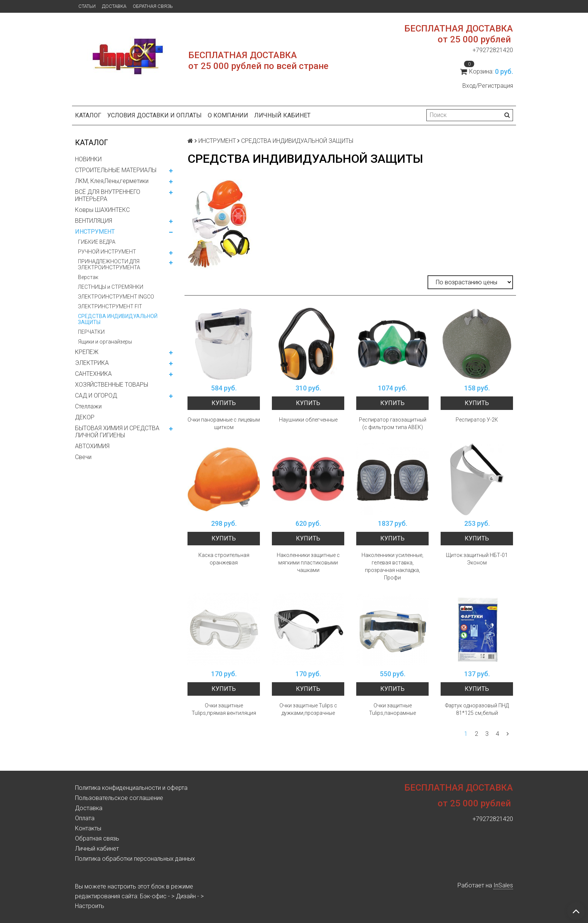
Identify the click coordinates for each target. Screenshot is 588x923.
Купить (224, 403)
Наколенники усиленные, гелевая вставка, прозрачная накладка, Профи (392, 566)
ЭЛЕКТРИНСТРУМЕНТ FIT (110, 306)
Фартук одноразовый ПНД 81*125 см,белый (477, 709)
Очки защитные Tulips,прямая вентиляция (224, 709)
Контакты (88, 828)
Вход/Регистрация (488, 86)
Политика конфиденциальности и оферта (131, 788)
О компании (228, 115)
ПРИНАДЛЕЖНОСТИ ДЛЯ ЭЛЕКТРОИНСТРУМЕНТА (109, 264)
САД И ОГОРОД (96, 395)
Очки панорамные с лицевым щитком (224, 423)
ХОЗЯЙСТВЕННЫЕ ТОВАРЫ (112, 385)
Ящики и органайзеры (105, 342)
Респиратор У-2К (477, 420)
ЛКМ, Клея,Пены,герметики (112, 181)
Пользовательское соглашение (119, 798)
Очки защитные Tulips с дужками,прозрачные (308, 709)
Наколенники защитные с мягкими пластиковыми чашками (308, 563)
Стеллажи (88, 406)
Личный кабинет (282, 115)
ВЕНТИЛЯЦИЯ (94, 221)
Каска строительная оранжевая (224, 559)
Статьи (87, 6)
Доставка (114, 6)
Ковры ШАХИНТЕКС (102, 210)
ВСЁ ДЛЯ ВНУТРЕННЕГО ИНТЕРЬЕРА (108, 195)
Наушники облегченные (308, 420)
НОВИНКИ (88, 159)
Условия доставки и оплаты (154, 115)
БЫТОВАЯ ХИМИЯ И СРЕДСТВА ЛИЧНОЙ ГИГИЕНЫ (117, 432)
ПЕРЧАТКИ (91, 332)
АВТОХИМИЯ (92, 446)
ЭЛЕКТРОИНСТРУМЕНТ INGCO (116, 297)
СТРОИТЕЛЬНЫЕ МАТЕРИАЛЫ (116, 170)
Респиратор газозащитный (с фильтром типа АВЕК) (393, 423)
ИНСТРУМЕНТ (95, 232)
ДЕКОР (85, 417)
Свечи (83, 457)
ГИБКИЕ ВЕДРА (97, 242)
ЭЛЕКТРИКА (92, 363)
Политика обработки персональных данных (135, 859)
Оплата (85, 818)
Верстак (88, 277)
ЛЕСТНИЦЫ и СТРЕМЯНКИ (111, 287)
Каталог (88, 115)
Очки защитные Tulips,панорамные (392, 709)
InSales (503, 885)
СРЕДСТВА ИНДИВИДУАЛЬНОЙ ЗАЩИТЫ (118, 319)
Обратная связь (153, 6)
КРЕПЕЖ (87, 352)
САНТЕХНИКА (93, 374)
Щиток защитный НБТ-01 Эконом (477, 559)
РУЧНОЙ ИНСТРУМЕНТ (107, 252)
